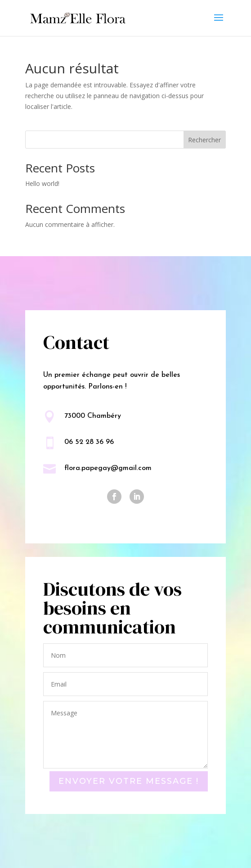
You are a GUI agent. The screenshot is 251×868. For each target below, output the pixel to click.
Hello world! (42, 183)
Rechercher (204, 140)
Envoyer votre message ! (129, 781)
